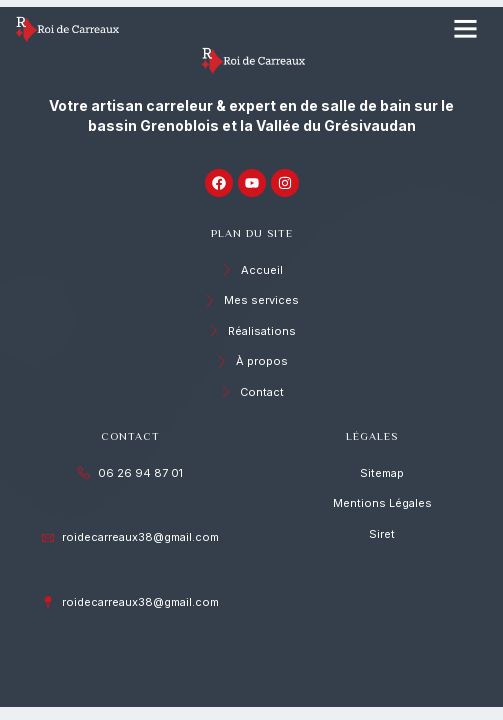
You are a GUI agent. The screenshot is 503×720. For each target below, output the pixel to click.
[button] (466, 29)
